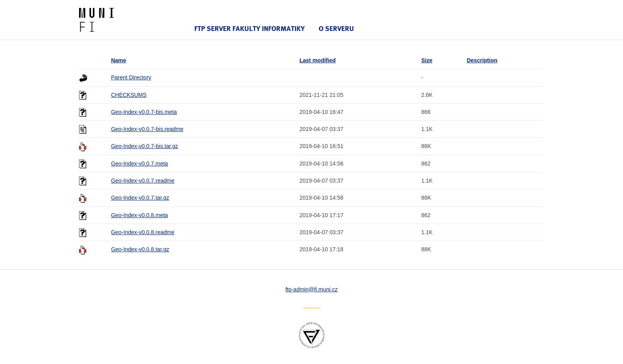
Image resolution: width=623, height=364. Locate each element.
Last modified (318, 60)
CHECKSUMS (129, 95)
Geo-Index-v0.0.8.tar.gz (140, 249)
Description (482, 60)
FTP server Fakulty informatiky (250, 28)
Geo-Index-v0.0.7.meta (139, 164)
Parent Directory (131, 77)
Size (427, 60)
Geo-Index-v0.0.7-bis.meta (144, 112)
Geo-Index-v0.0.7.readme (143, 181)
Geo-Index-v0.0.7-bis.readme (147, 129)
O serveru (336, 28)
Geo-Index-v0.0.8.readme (143, 232)
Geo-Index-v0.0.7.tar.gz (140, 198)
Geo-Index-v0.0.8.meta (139, 215)
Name (118, 60)
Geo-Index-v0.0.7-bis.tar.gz (144, 146)
